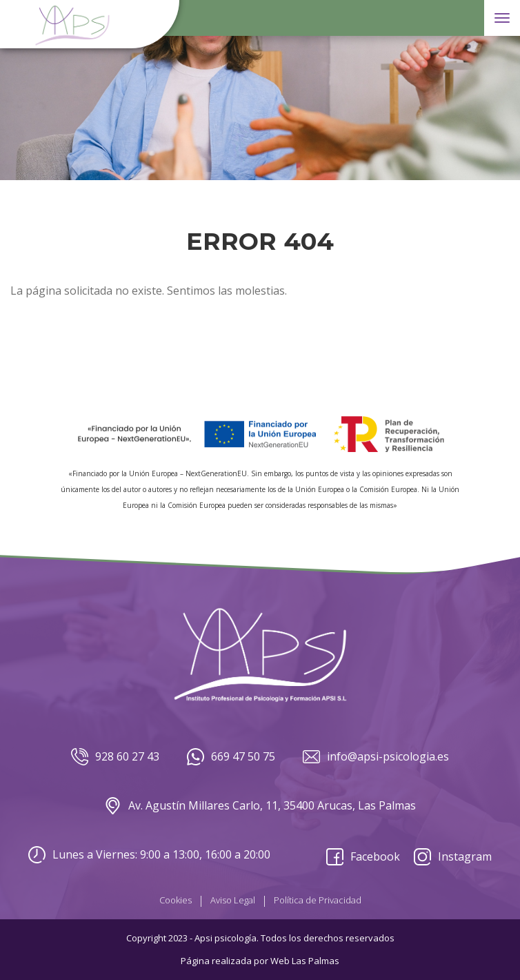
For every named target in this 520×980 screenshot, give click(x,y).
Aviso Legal (233, 900)
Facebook (363, 857)
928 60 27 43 (115, 757)
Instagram (453, 857)
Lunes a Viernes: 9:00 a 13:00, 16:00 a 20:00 (149, 855)
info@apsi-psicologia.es (376, 757)
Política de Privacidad (318, 900)
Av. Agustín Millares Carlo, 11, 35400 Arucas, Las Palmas (260, 806)
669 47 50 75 (231, 757)
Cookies (176, 900)
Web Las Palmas (305, 961)
